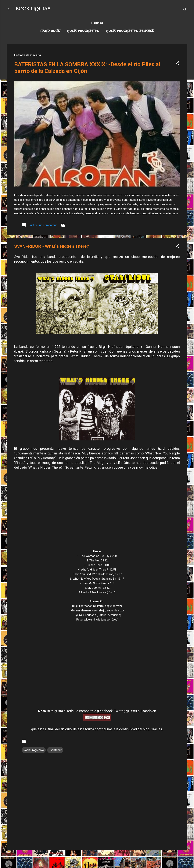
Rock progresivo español (130, 31)
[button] (178, 64)
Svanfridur (55, 750)
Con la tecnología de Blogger (97, 858)
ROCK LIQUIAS (33, 9)
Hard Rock (50, 31)
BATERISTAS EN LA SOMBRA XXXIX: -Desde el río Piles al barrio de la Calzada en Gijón (87, 68)
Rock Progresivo (83, 31)
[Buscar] (185, 10)
